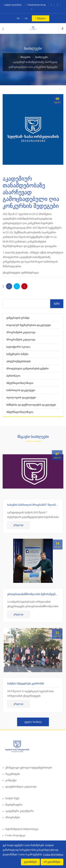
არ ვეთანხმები (52, 862)
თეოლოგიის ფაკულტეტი (21, 398)
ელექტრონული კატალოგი (21, 787)
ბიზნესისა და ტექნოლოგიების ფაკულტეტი (31, 405)
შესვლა (41, 18)
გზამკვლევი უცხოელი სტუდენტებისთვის (29, 768)
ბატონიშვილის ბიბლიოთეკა (22, 829)
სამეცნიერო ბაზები (17, 354)
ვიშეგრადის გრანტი (18, 318)
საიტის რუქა (12, 798)
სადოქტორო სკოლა (18, 347)
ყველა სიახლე (33, 722)
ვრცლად (18, 525)
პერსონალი (13, 376)
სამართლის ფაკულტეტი (21, 390)
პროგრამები (13, 817)
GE (26, 18)
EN (18, 18)
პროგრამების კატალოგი (21, 332)
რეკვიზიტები (13, 774)
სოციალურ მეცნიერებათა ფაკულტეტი (29, 325)
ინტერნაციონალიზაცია (20, 383)
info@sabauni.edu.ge (36, 5)
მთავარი (24, 57)
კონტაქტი (11, 780)
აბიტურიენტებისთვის (18, 361)
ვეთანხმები (30, 862)
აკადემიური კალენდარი (19, 811)
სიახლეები (41, 57)
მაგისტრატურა (14, 805)
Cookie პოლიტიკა (15, 835)
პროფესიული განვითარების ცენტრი (27, 369)
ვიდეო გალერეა (13, 5)
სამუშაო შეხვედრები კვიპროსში (26, 684)
